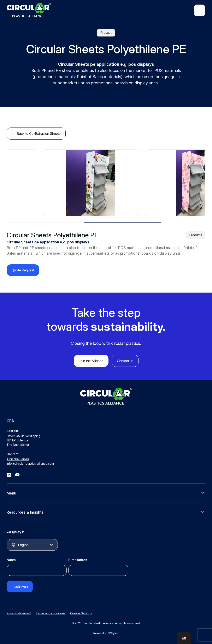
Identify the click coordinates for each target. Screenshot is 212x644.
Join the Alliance (91, 361)
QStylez (113, 633)
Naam (11, 560)
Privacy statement (19, 613)
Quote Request (23, 270)
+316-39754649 (18, 459)
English (23, 545)
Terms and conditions (51, 613)
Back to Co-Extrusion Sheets (39, 134)
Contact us (125, 361)
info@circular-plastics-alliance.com (30, 464)
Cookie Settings (81, 613)
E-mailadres (78, 560)
